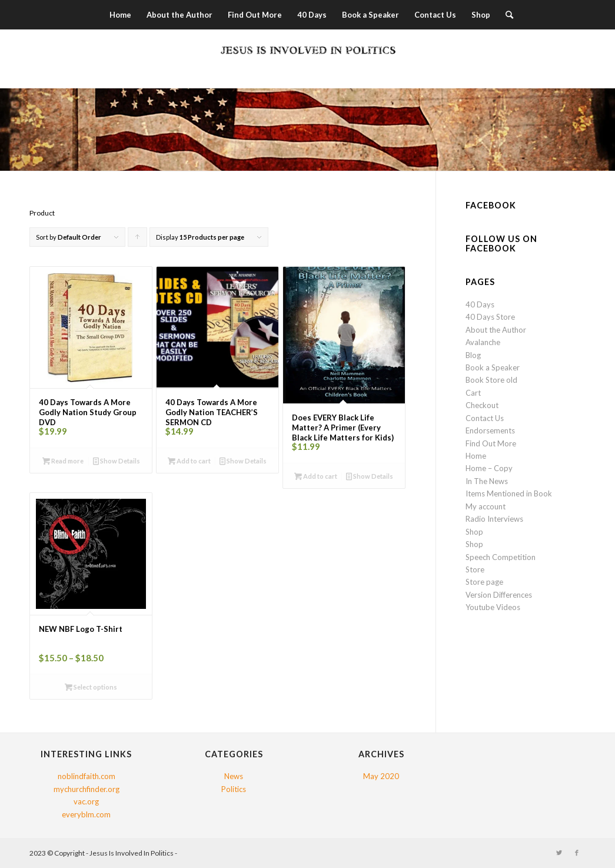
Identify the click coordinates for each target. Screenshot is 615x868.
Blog (473, 355)
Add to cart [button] (189, 461)
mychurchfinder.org (87, 789)
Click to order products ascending (138, 240)
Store (475, 569)
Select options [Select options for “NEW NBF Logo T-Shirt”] (91, 687)
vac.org (86, 801)
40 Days (480, 304)
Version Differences (499, 595)
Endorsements (490, 430)
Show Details (117, 461)
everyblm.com (86, 814)
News (234, 776)
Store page (484, 582)
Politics (234, 789)
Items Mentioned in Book (509, 493)
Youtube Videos (493, 607)
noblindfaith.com (87, 776)
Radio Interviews (494, 519)
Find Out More (491, 443)
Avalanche (483, 342)
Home (476, 456)
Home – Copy (489, 468)
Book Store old (491, 380)
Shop (474, 532)
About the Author (496, 330)
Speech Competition (501, 557)
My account (486, 506)
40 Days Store (490, 317)
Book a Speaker (493, 367)
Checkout (482, 405)
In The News (487, 481)
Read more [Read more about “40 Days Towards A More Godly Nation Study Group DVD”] (63, 461)
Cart (473, 393)
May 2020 (381, 776)
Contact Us (485, 418)
